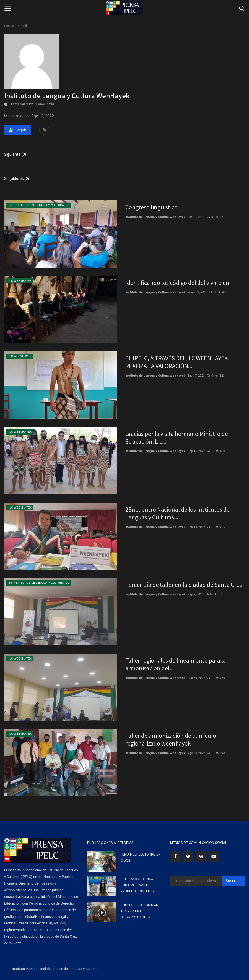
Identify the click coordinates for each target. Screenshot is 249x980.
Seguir (18, 130)
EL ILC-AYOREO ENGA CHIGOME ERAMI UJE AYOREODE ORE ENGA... (139, 885)
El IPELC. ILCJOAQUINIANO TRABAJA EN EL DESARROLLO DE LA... (141, 911)
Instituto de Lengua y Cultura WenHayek (155, 217)
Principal (10, 26)
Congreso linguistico (151, 207)
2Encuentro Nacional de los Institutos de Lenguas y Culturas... (177, 513)
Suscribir (233, 881)
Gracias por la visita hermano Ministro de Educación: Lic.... (177, 437)
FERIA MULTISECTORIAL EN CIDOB (141, 857)
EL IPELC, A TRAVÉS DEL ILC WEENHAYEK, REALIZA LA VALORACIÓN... (177, 362)
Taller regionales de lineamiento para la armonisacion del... (176, 664)
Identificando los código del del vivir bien (177, 283)
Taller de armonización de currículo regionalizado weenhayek (171, 739)
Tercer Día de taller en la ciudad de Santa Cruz (184, 585)
